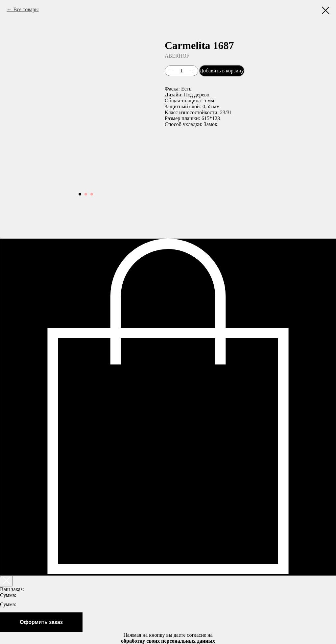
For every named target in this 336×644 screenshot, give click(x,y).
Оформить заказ (41, 622)
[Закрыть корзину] (6, 581)
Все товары (26, 9)
